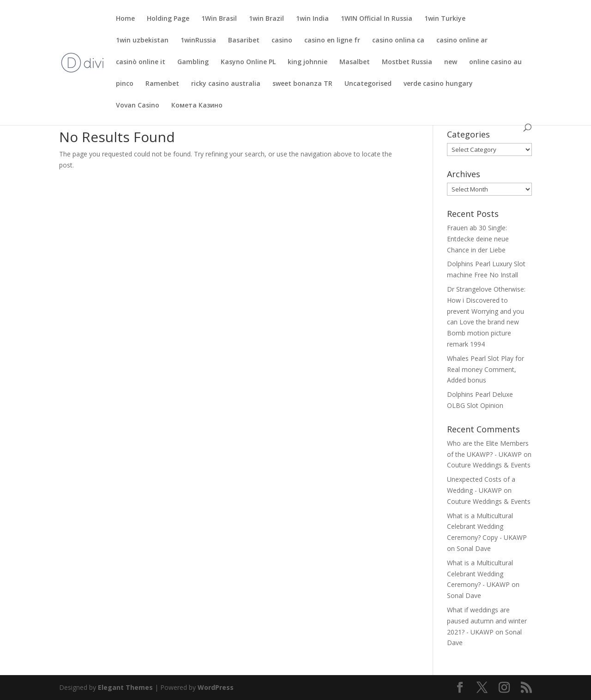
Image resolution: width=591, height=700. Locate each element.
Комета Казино (197, 106)
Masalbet (355, 62)
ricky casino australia (226, 84)
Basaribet (244, 41)
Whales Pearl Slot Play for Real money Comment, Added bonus (485, 369)
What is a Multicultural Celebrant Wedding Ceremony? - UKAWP (480, 574)
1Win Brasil (219, 19)
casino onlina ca (398, 41)
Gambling (193, 62)
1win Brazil (266, 19)
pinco (125, 84)
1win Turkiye (445, 19)
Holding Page (168, 19)
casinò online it (141, 62)
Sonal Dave (474, 548)
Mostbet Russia (407, 62)
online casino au (495, 62)
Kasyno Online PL (248, 62)
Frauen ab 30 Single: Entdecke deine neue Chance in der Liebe (478, 239)
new (451, 62)
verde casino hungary (438, 84)
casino (282, 41)
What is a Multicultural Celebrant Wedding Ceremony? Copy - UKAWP (487, 527)
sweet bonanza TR (302, 84)
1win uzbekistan (142, 41)
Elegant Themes (125, 687)
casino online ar (462, 41)
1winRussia (198, 41)
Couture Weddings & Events (489, 465)
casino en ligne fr (332, 41)
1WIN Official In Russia (377, 19)
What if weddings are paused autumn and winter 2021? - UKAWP (487, 621)
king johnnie (308, 62)
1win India (312, 19)
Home (125, 19)
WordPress (216, 687)
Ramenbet (162, 84)
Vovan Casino (138, 106)
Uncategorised (368, 84)
